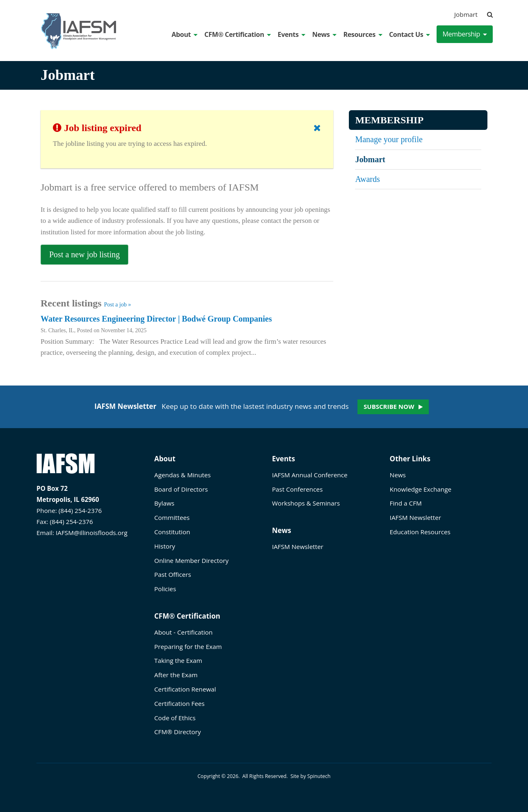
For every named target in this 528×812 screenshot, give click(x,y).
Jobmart (466, 14)
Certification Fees (179, 703)
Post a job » (118, 305)
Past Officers (173, 574)
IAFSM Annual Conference (310, 475)
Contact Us (410, 34)
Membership (465, 34)
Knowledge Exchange (421, 489)
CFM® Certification (238, 34)
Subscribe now (389, 406)
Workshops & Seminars (306, 503)
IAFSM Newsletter (297, 547)
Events (291, 34)
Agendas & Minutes (182, 475)
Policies (165, 589)
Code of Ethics (175, 718)
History (165, 546)
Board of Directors (181, 489)
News (324, 34)
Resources (363, 34)
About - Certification (183, 632)
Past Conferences (297, 489)
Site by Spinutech (310, 776)
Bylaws (164, 503)
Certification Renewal (185, 689)
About (185, 34)
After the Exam (176, 675)
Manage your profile (389, 139)
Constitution (172, 532)
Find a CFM (406, 503)
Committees (172, 517)
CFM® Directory (178, 732)
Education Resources (420, 532)
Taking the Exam (178, 660)
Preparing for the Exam (188, 646)
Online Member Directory (191, 560)
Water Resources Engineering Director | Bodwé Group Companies (156, 319)
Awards (367, 179)
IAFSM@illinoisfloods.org (92, 533)
